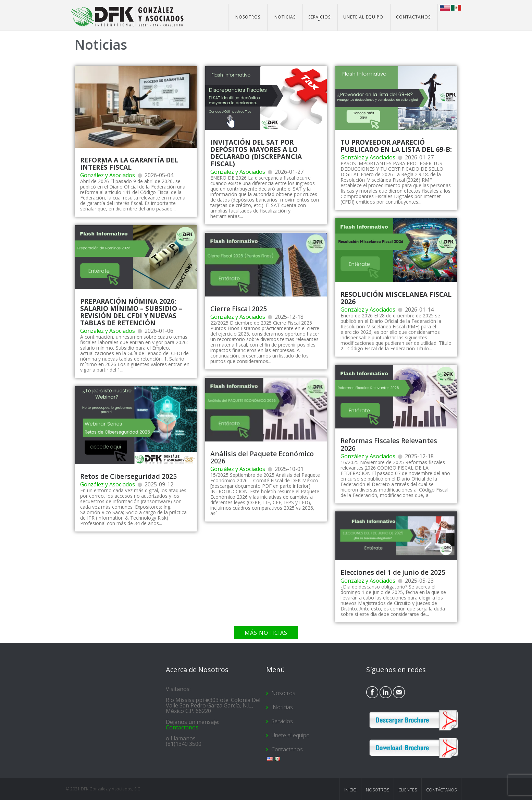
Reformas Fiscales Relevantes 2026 (389, 444)
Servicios (319, 17)
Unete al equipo (363, 17)
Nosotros (248, 17)
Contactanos (413, 17)
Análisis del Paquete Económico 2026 (262, 457)
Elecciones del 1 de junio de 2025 (393, 572)
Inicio (350, 790)
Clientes (408, 790)
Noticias (284, 17)
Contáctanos (441, 790)
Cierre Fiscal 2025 (239, 309)
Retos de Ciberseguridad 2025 (128, 476)
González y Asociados (108, 175)
